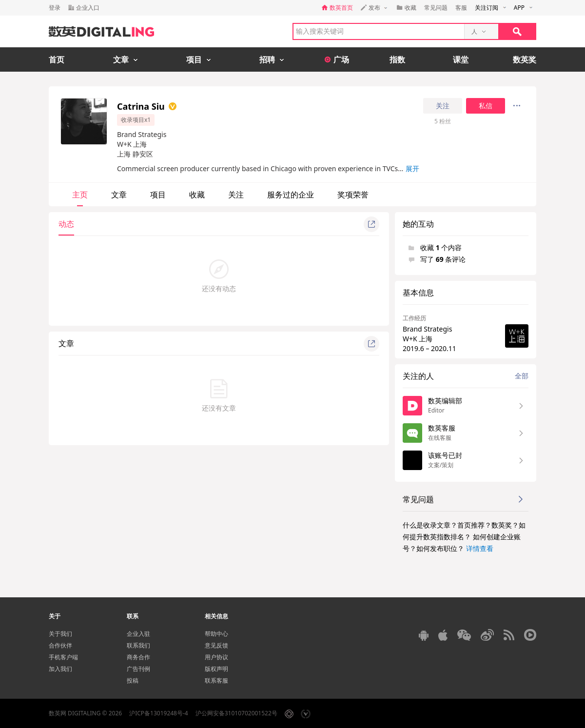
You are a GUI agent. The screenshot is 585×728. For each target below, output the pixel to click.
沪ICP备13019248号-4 (159, 713)
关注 (443, 106)
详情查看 (480, 548)
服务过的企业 (291, 195)
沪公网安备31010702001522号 (236, 713)
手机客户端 (63, 657)
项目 (158, 195)
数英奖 (525, 59)
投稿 (133, 680)
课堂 (461, 59)
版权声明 (216, 669)
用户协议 (216, 657)
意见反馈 (216, 645)
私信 (486, 106)
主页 (80, 195)
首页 (57, 59)
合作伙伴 (60, 645)
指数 (397, 59)
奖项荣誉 (353, 195)
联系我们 (138, 645)
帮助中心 (216, 634)
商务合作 (138, 657)
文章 (119, 195)
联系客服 (216, 680)
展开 (412, 168)
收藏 (197, 195)
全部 (522, 376)
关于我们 (60, 634)
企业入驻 (138, 634)
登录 (55, 8)
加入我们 (60, 669)
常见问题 (436, 8)
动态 (66, 224)
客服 (461, 8)
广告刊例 (138, 669)
